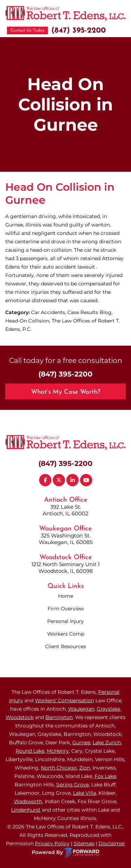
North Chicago (59, 768)
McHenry (58, 751)
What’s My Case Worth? (66, 392)
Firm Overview (66, 609)
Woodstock (20, 717)
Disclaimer (112, 843)
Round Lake (30, 751)
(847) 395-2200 (79, 31)
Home (65, 596)
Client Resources (65, 646)
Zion (85, 768)
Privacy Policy (52, 843)
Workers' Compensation (64, 700)
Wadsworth (28, 801)
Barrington (59, 717)
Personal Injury (65, 621)
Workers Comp (66, 634)
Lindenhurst (26, 810)
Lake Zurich (107, 742)
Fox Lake (105, 776)
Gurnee (81, 742)
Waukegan (81, 709)
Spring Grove (72, 785)
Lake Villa (85, 793)
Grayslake (108, 709)
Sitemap (84, 843)
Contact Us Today (27, 30)
